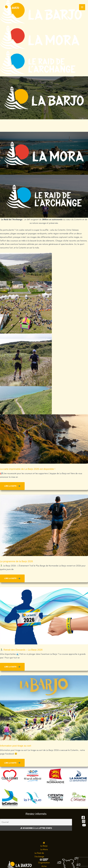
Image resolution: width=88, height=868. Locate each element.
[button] (12, 486)
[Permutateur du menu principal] (82, 7)
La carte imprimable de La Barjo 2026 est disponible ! (28, 469)
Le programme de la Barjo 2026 (17, 561)
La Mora (44, 849)
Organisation (44, 862)
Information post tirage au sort (16, 746)
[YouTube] (84, 825)
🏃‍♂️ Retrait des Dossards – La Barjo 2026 (21, 650)
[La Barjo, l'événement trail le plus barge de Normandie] (12, 7)
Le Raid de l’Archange (39, 855)
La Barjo (44, 846)
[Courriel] (36, 822)
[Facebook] (83, 818)
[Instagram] (84, 821)
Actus (44, 866)
